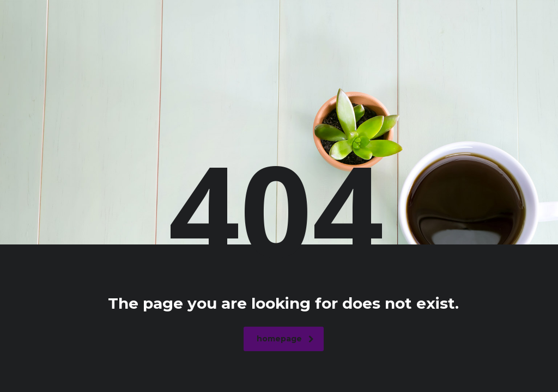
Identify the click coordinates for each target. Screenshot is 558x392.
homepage (285, 339)
